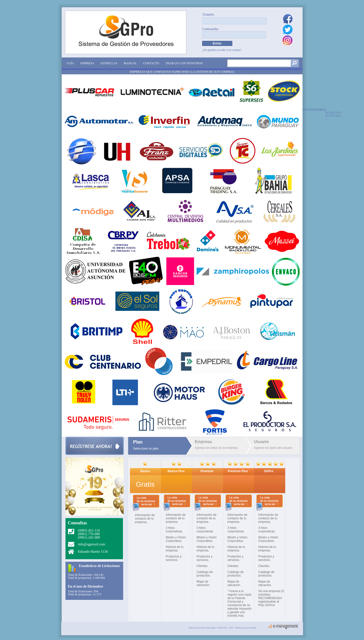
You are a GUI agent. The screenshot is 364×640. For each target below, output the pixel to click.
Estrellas (109, 63)
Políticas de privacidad (246, 628)
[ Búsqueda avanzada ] (334, 114)
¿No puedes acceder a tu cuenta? (222, 50)
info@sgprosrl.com (92, 544)
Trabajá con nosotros (184, 63)
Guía (70, 63)
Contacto (151, 63)
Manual (130, 63)
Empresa (87, 63)
